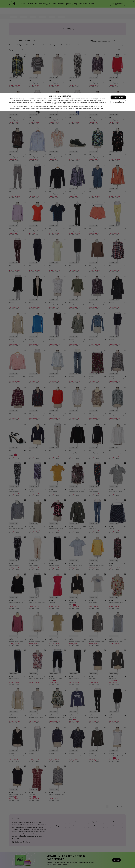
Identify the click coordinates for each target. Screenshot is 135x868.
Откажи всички (118, 859)
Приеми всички (118, 854)
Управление (118, 864)
